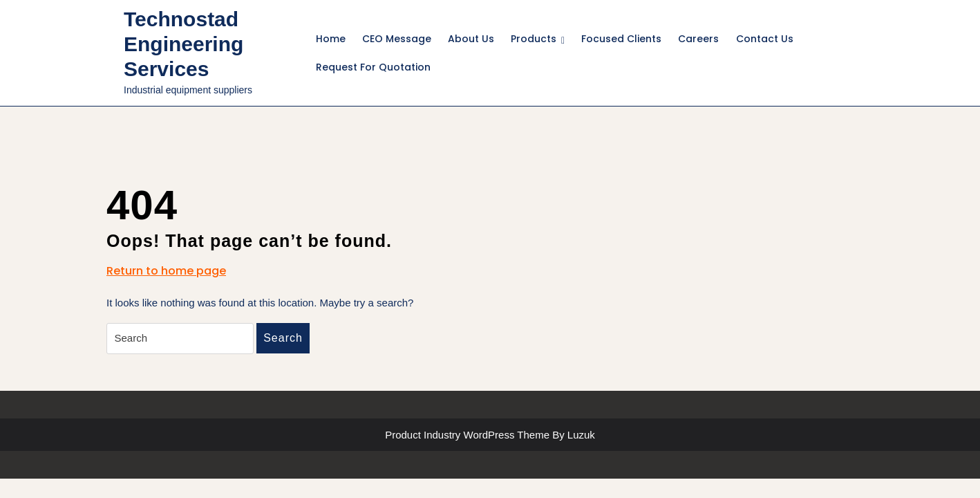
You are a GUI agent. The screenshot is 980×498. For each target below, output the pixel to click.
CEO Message (397, 39)
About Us (471, 39)
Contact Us (765, 39)
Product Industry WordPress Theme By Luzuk (490, 435)
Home (331, 39)
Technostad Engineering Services (183, 44)
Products (534, 39)
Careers (698, 39)
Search (283, 338)
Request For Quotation (373, 67)
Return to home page (166, 271)
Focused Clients (621, 39)
